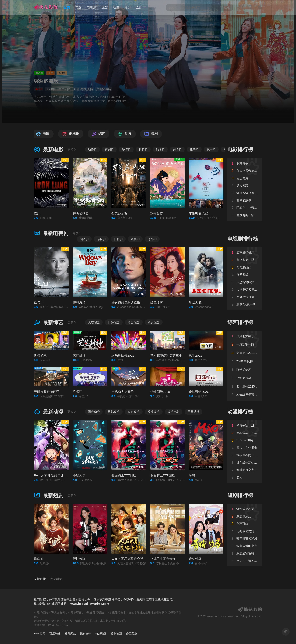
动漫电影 (174, 412)
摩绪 (192, 475)
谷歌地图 (116, 634)
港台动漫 (134, 412)
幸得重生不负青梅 (163, 559)
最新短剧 (49, 495)
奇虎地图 (101, 634)
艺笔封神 (79, 355)
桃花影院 (56, 579)
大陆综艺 (94, 322)
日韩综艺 (114, 322)
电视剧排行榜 (243, 239)
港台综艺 (134, 322)
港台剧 (101, 239)
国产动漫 (94, 412)
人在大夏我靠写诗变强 (127, 559)
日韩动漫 (114, 412)
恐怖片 (160, 150)
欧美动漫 (154, 412)
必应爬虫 (132, 634)
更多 (72, 150)
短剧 (128, 7)
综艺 (105, 7)
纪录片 (211, 150)
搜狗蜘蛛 (86, 634)
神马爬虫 (70, 634)
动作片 (92, 150)
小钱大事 (79, 475)
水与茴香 (157, 213)
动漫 (116, 7)
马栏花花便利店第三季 (166, 355)
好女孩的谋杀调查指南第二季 (132, 302)
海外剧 (152, 239)
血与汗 (39, 302)
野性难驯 (79, 559)
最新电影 (49, 150)
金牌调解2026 (199, 392)
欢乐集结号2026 (123, 355)
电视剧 (92, 7)
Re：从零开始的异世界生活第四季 (58, 475)
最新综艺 (49, 322)
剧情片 (177, 150)
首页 (67, 7)
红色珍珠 (157, 302)
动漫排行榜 (240, 412)
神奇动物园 (81, 213)
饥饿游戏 (40, 355)
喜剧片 (109, 150)
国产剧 (84, 239)
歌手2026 (196, 355)
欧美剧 (135, 239)
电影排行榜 (240, 149)
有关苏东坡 (119, 213)
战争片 (194, 150)
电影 (79, 7)
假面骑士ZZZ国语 (163, 475)
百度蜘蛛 (55, 634)
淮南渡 (39, 559)
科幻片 (143, 150)
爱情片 (126, 150)
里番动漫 (194, 412)
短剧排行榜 (240, 495)
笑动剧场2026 (160, 392)
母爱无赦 (195, 302)
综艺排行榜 (240, 322)
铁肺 (37, 213)
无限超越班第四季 (47, 392)
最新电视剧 (51, 233)
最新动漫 (49, 412)
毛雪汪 (78, 392)
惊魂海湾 (79, 302)
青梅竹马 (195, 559)
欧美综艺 (154, 322)
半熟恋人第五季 (123, 392)
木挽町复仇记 (198, 213)
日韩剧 (118, 239)
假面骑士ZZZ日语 (124, 475)
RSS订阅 (40, 634)
